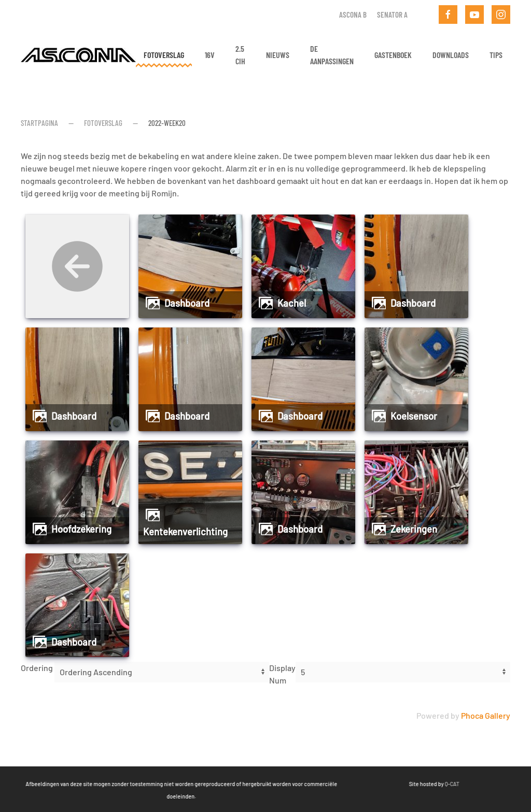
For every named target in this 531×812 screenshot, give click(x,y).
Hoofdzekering (81, 529)
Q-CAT (419, 784)
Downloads (451, 55)
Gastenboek (393, 55)
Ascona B (353, 15)
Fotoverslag (164, 55)
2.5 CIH (240, 55)
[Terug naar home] (78, 55)
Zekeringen (414, 529)
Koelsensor (414, 416)
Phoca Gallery (486, 715)
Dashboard (187, 303)
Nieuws (278, 55)
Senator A (392, 15)
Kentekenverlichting (185, 532)
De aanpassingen (332, 55)
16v (210, 55)
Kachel (292, 303)
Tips (496, 55)
